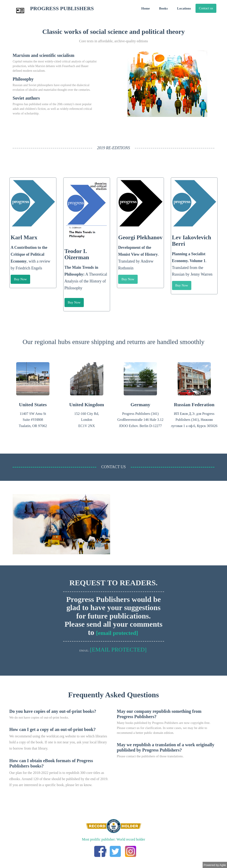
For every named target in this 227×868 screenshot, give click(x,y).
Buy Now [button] (20, 279)
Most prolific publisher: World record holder (113, 839)
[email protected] (117, 633)
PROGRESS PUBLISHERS (51, 11)
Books (163, 8)
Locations (184, 8)
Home (145, 8)
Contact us (206, 8)
